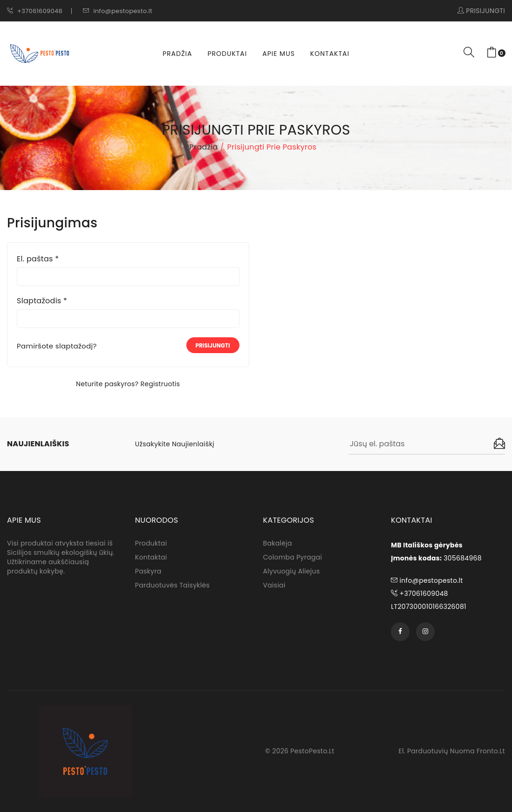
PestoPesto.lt (312, 751)
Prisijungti (213, 345)
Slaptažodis (42, 301)
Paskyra (148, 571)
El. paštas (38, 259)
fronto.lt (491, 751)
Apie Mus (279, 54)
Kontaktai (330, 54)
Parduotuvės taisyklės (172, 585)
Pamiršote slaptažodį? (57, 346)
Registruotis (160, 384)
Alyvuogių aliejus (292, 571)
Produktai (227, 54)
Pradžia (177, 54)
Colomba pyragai (293, 557)
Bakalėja (278, 543)
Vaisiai (274, 585)
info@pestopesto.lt (118, 11)
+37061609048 (35, 11)
